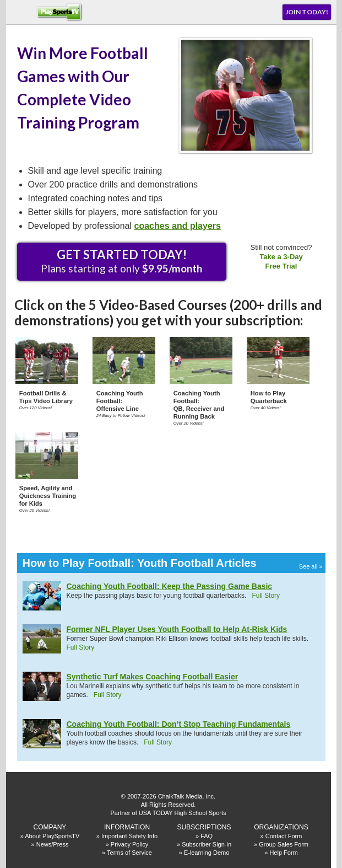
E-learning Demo (207, 853)
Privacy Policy (129, 844)
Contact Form (284, 836)
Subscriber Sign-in (207, 844)
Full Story (266, 596)
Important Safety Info (129, 836)
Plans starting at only (121, 261)
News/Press (53, 844)
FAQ (207, 836)
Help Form (283, 853)
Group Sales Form (284, 844)
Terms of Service (129, 853)
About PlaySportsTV (52, 836)
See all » (311, 566)
